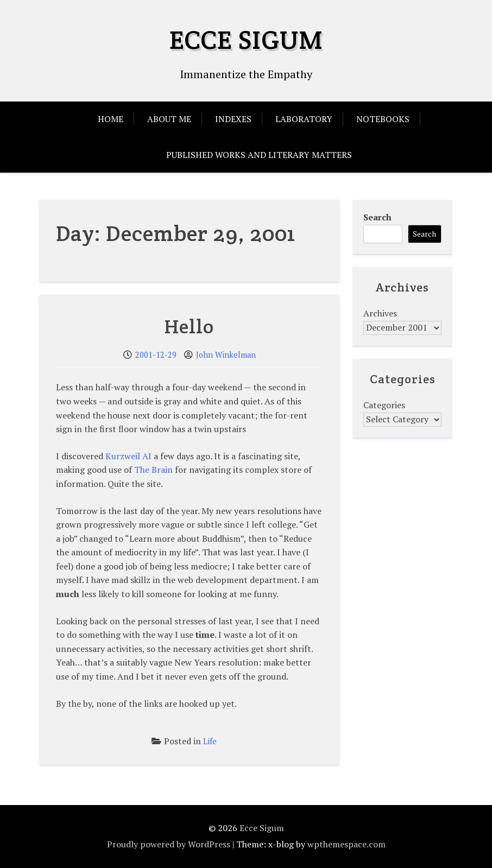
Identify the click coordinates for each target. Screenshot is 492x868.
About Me (169, 119)
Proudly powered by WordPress (169, 844)
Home (111, 119)
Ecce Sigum (246, 40)
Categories (384, 405)
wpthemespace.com (346, 844)
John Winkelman (226, 355)
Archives (380, 313)
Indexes (233, 119)
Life (210, 741)
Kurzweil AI (128, 456)
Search (377, 217)
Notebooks (383, 119)
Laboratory (304, 119)
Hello (189, 326)
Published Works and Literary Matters (259, 155)
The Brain (153, 470)
